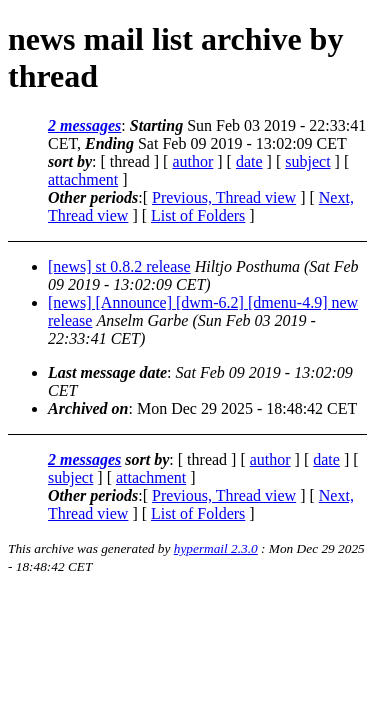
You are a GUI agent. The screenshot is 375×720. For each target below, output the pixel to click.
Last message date (107, 372)
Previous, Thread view (224, 197)
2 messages (84, 125)
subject (307, 161)
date (249, 161)
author (192, 161)
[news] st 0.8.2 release (119, 266)
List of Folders (198, 215)
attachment (83, 179)
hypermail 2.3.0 (216, 548)
